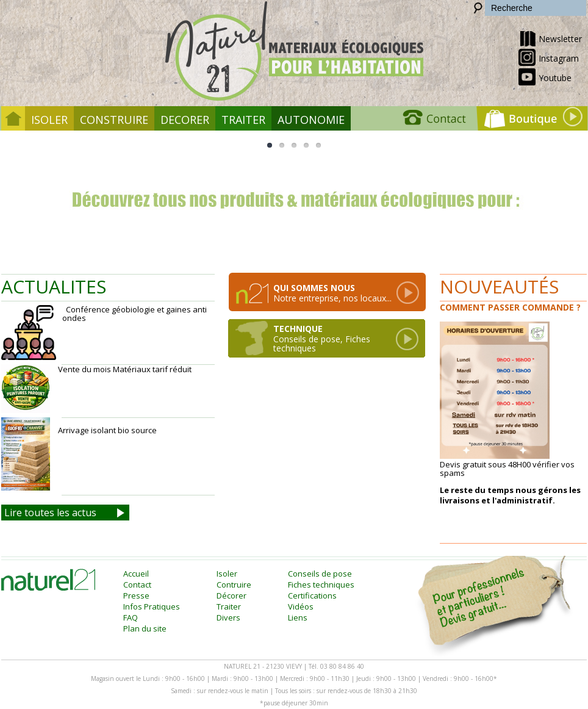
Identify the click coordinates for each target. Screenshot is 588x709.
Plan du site (145, 628)
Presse (136, 596)
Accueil (136, 574)
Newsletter (550, 38)
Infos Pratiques (152, 606)
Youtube (545, 77)
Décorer (231, 596)
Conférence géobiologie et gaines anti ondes (104, 333)
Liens (298, 617)
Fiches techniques (321, 585)
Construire (114, 120)
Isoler (49, 120)
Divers (228, 617)
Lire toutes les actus (50, 513)
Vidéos (301, 606)
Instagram (549, 57)
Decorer (185, 120)
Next (551, 200)
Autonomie (311, 120)
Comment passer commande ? (510, 307)
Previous (37, 200)
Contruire (234, 585)
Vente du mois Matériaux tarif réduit (96, 389)
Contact (137, 585)
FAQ (131, 617)
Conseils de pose (320, 574)
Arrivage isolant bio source (80, 454)
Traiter (243, 120)
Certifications (312, 596)
